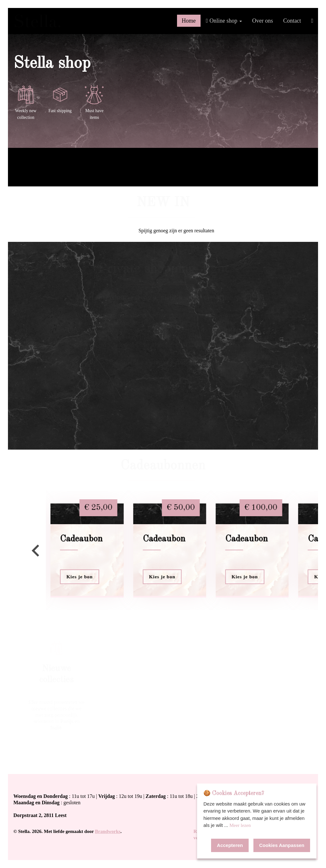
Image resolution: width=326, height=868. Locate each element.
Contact (292, 21)
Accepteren (230, 845)
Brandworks (108, 831)
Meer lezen (240, 825)
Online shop (224, 21)
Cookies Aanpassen (282, 845)
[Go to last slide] (36, 551)
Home (189, 21)
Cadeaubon (81, 539)
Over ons (263, 21)
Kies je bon (80, 577)
